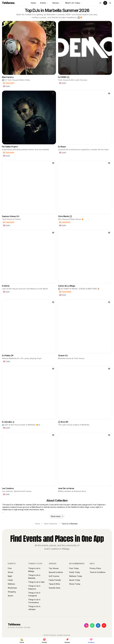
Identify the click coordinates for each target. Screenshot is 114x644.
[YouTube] (104, 625)
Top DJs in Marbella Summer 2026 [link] (70, 524)
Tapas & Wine (54, 584)
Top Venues (54, 568)
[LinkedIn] (98, 625)
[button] (53, 24)
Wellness (11, 584)
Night (10, 576)
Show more (57, 516)
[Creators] (91, 641)
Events (44, 3)
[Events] (44, 641)
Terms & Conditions (98, 572)
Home (33, 3)
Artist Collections (51, 524)
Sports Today (75, 580)
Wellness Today (76, 576)
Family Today (75, 572)
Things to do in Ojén (36, 582)
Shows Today (75, 584)
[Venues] (67, 641)
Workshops (12, 588)
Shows (11, 572)
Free (10, 568)
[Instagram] (86, 625)
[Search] (100, 3)
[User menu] (105, 3)
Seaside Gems (55, 588)
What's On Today (73, 3)
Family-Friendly (55, 580)
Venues (57, 3)
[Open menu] (110, 3)
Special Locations (56, 572)
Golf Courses (54, 576)
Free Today (74, 568)
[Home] (22, 641)
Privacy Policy (95, 568)
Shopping (12, 592)
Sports (10, 596)
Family (10, 580)
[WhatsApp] (92, 625)
